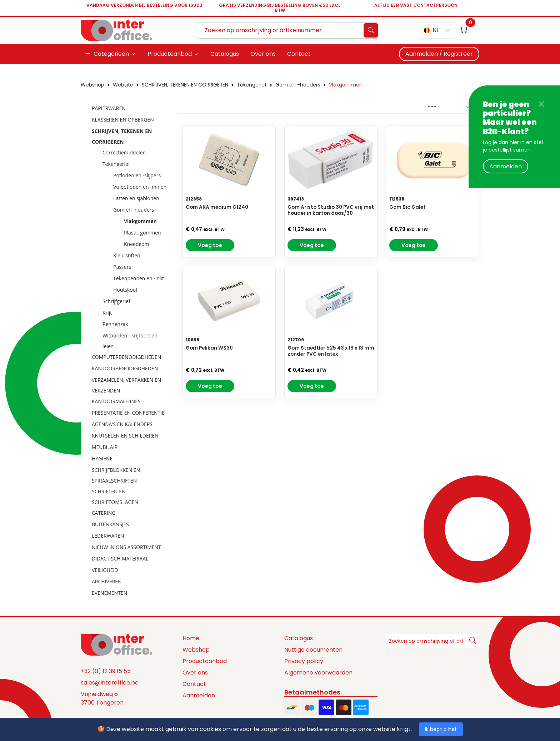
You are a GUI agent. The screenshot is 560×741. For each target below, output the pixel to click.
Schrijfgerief (116, 301)
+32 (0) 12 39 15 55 (106, 671)
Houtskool (125, 290)
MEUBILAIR (105, 447)
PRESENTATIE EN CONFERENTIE (128, 413)
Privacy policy (304, 661)
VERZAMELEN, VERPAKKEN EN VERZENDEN (126, 385)
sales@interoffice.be (110, 683)
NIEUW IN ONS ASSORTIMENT (126, 547)
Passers (122, 267)
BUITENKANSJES (110, 524)
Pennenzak (115, 324)
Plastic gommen (142, 233)
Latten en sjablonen (136, 198)
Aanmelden (506, 166)
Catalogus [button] (225, 54)
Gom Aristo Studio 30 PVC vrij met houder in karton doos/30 (331, 210)
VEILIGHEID (105, 570)
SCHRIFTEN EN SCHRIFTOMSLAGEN (115, 497)
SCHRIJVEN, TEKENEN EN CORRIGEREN (185, 85)
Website (123, 85)
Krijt (107, 313)
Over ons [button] (263, 54)
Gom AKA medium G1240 (217, 207)
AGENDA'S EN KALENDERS (122, 424)
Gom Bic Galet (407, 207)
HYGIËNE (102, 458)
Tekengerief (252, 85)
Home (191, 638)
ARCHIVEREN (107, 581)
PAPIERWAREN (109, 108)
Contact (194, 684)
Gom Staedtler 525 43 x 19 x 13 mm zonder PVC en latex (331, 351)
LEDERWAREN (108, 536)
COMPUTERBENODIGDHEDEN (126, 357)
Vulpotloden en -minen (140, 187)
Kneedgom (136, 244)
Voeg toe (210, 245)
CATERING (104, 513)
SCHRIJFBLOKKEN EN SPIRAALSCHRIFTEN (116, 475)
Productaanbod (205, 661)
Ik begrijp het (441, 729)
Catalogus (299, 638)
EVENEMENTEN (109, 593)
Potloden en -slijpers (137, 175)
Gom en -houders (298, 85)
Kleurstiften (127, 255)
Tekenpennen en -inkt (139, 278)
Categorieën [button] (107, 54)
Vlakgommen (346, 85)
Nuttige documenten (313, 650)
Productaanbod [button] (170, 54)
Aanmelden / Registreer (439, 54)
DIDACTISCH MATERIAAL (120, 559)
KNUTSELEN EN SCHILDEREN (125, 436)
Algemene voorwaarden (318, 673)
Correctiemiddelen (124, 152)
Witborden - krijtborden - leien (131, 341)
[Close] (541, 104)
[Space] (116, 644)
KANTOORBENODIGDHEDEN (125, 368)
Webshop (92, 85)
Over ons (195, 673)
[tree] (127, 351)
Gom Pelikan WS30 (209, 348)
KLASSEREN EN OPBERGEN (123, 120)
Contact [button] (299, 54)
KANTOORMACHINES (116, 401)
